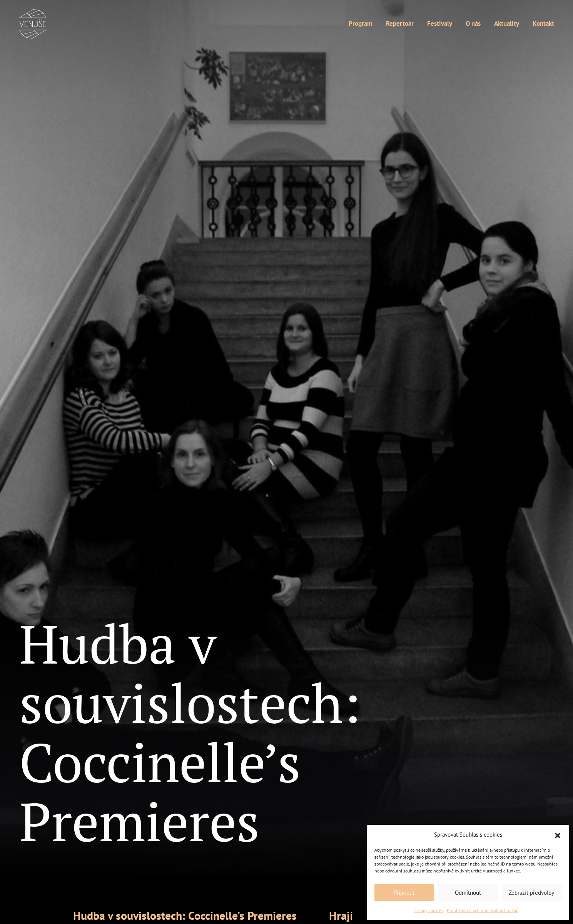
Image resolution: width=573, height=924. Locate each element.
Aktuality (507, 24)
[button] (558, 835)
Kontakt (543, 24)
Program (361, 24)
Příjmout (404, 893)
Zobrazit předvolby (531, 893)
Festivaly (440, 24)
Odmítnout (468, 893)
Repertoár (400, 24)
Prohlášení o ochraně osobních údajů (483, 910)
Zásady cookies (428, 910)
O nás (473, 24)
